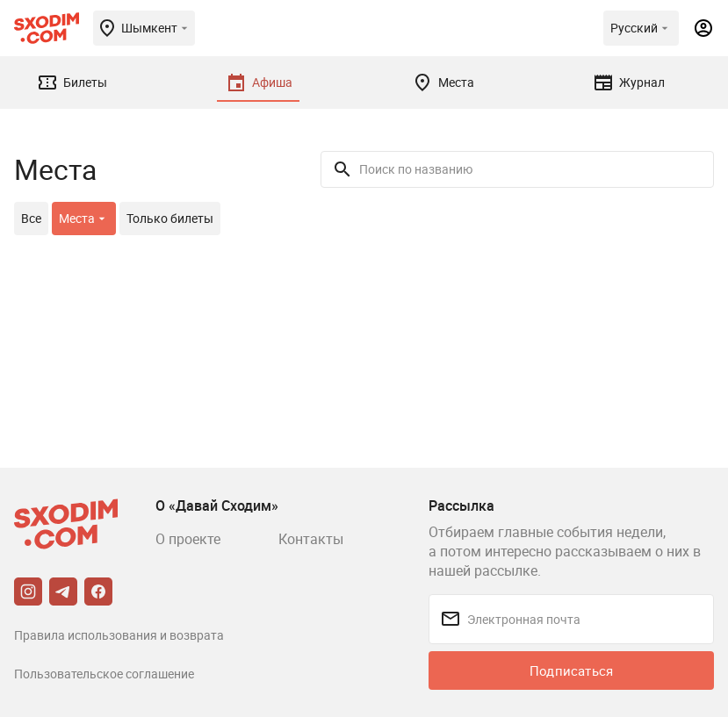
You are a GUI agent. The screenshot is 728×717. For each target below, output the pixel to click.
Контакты (311, 539)
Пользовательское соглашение (104, 674)
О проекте (188, 539)
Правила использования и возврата (119, 635)
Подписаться (571, 670)
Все (31, 218)
